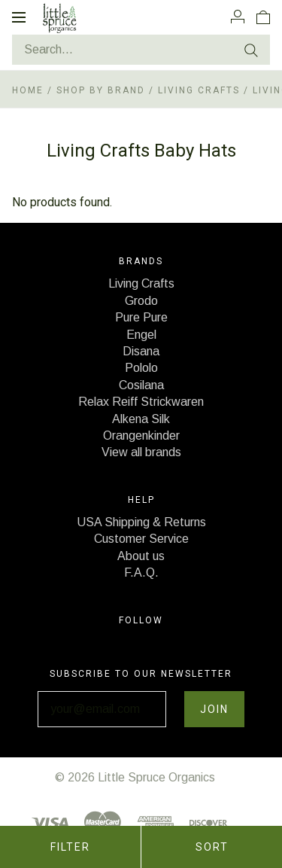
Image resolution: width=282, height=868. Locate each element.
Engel (141, 335)
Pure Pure (141, 317)
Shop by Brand (101, 90)
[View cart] (263, 17)
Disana (141, 351)
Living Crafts (199, 90)
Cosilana (141, 385)
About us (141, 556)
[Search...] (141, 50)
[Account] (238, 17)
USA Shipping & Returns (141, 522)
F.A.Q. (141, 573)
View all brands (141, 452)
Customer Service (141, 539)
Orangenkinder (141, 436)
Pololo (141, 368)
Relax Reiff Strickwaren (141, 402)
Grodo (141, 301)
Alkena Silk (141, 419)
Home (28, 90)
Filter (70, 847)
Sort (212, 847)
